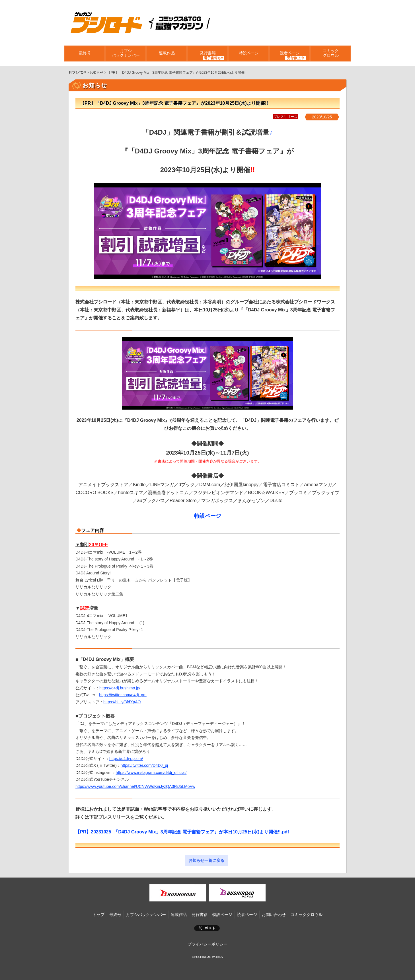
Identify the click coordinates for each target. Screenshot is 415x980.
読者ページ (289, 54)
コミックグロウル (330, 54)
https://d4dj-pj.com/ (126, 759)
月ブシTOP (77, 73)
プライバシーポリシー (207, 944)
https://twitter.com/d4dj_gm (123, 695)
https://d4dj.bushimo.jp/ (120, 688)
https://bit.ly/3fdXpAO (122, 702)
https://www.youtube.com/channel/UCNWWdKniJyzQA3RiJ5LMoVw (135, 786)
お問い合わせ (274, 915)
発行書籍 (207, 54)
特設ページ (248, 54)
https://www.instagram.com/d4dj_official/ (151, 773)
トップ (98, 915)
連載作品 (167, 54)
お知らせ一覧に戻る (206, 860)
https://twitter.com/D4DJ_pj (144, 765)
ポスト (207, 928)
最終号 (85, 54)
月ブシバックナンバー (126, 54)
